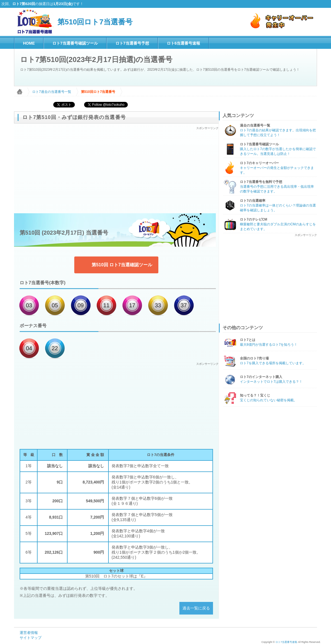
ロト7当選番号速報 (286, 642)
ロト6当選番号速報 (184, 43)
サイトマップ (31, 638)
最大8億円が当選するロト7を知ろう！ (269, 345)
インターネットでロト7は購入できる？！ (271, 382)
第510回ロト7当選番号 (95, 22)
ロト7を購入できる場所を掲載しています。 (273, 363)
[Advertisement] (116, 169)
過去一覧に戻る (196, 608)
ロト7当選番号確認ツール (75, 43)
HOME (29, 43)
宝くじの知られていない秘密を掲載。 (268, 400)
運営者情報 (29, 633)
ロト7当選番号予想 (132, 43)
